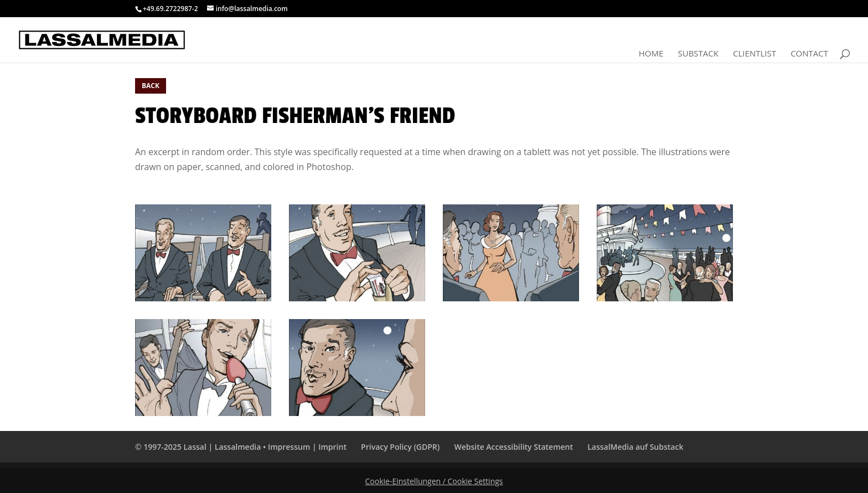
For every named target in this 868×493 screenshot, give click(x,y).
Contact (809, 54)
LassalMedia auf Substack (635, 447)
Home (651, 54)
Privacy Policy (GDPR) (400, 447)
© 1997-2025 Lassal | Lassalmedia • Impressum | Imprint (241, 447)
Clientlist (755, 54)
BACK (151, 86)
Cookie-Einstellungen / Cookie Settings (434, 481)
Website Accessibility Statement (513, 447)
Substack (698, 54)
